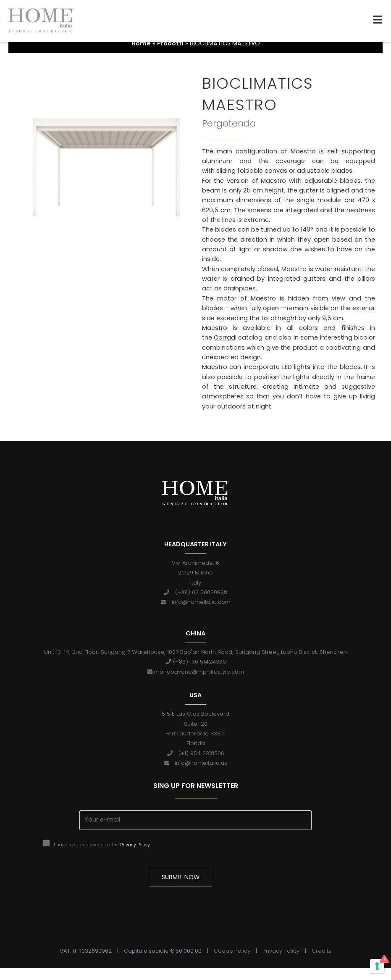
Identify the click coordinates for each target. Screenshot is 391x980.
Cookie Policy (232, 963)
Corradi (225, 349)
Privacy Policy (135, 856)
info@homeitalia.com (196, 614)
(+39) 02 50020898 (195, 604)
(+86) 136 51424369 (196, 673)
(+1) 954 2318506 (196, 765)
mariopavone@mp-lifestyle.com (195, 683)
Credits (321, 963)
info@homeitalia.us (195, 774)
